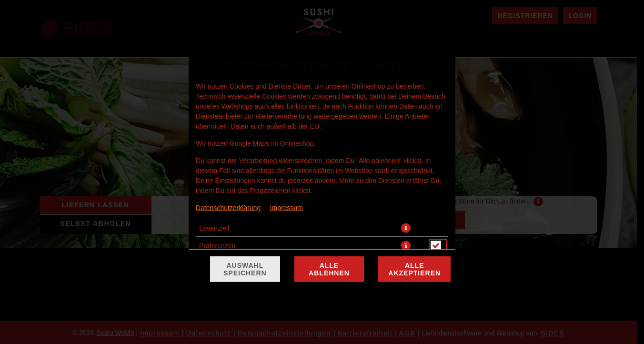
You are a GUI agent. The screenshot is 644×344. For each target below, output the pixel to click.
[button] (406, 228)
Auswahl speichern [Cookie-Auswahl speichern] (245, 269)
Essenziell (214, 228)
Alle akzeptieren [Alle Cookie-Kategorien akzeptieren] (414, 269)
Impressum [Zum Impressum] (287, 208)
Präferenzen (217, 246)
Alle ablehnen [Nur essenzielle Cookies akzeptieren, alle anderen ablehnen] (329, 269)
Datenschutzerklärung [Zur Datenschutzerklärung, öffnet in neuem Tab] (228, 208)
